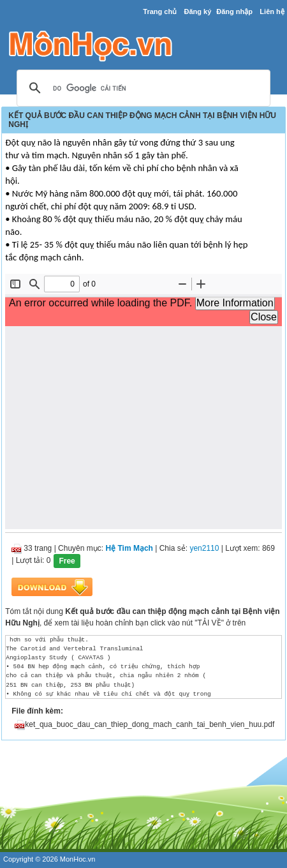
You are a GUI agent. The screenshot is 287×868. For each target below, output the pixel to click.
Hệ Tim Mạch (129, 548)
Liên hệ (272, 11)
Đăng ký (198, 11)
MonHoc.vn (78, 859)
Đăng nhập (234, 11)
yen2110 (204, 548)
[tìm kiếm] (142, 89)
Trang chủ (160, 11)
